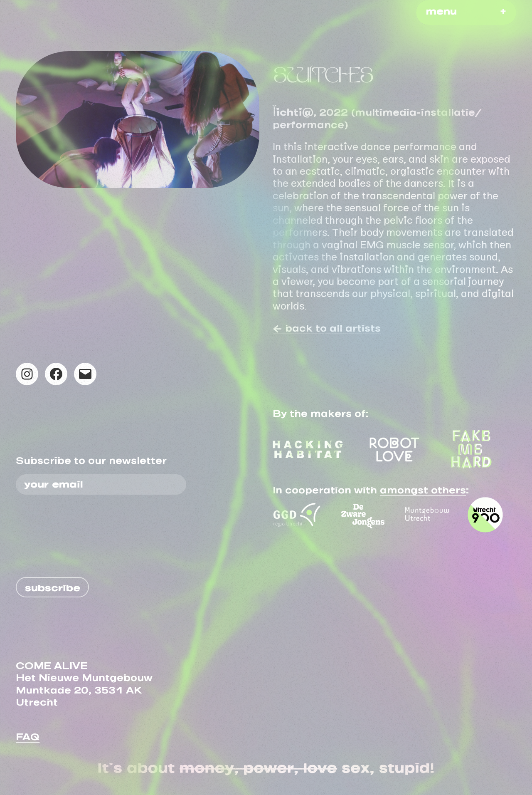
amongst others (423, 488)
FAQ (28, 734)
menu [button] (441, 9)
